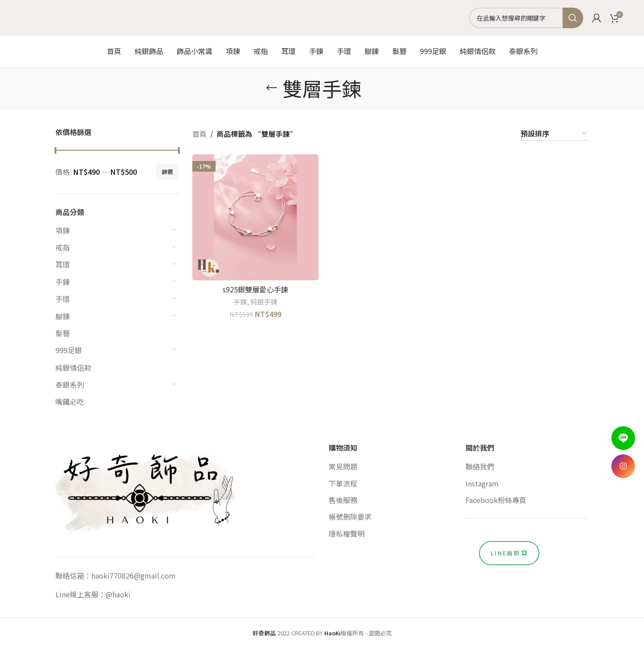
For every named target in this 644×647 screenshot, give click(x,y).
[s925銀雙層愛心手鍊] (255, 217)
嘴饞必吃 (70, 402)
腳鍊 (63, 316)
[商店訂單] (554, 134)
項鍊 (63, 230)
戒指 (63, 247)
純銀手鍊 (264, 301)
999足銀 (69, 350)
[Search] (526, 18)
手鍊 (63, 282)
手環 (63, 299)
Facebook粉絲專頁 (496, 500)
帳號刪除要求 (350, 516)
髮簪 (63, 333)
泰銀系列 (70, 385)
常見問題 (343, 466)
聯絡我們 (480, 466)
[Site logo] (322, 17)
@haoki (118, 594)
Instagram (482, 483)
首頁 (199, 134)
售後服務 (343, 500)
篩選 (167, 171)
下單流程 (343, 483)
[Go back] (271, 88)
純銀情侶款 (73, 368)
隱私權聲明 (347, 533)
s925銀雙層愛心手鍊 (255, 289)
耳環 (63, 264)
